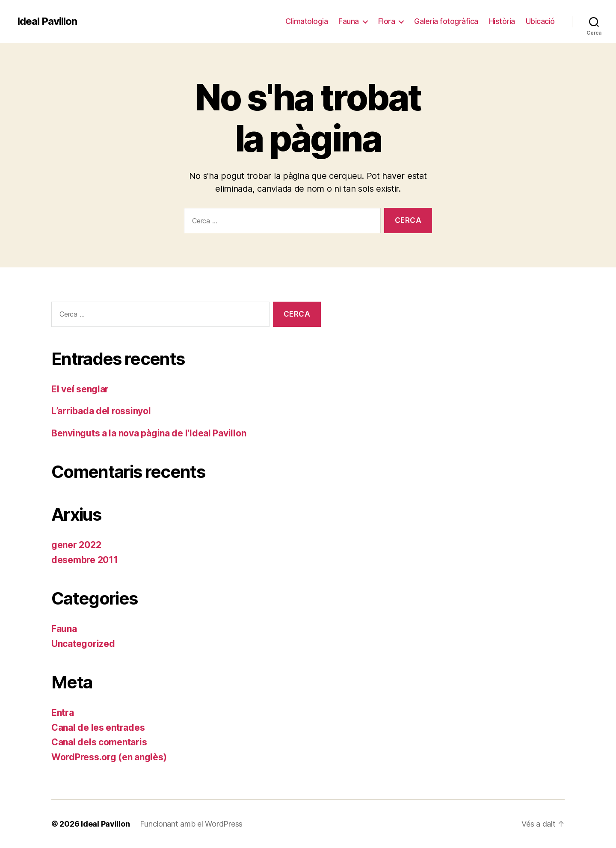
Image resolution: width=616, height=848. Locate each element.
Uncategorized (83, 644)
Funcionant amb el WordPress (191, 824)
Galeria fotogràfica (446, 21)
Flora (387, 21)
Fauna (349, 21)
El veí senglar (80, 389)
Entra (63, 713)
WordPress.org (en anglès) (109, 757)
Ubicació (540, 21)
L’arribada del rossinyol (101, 411)
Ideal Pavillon (47, 21)
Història (502, 21)
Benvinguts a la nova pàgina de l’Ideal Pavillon (149, 433)
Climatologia (307, 21)
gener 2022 (76, 545)
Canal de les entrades (98, 728)
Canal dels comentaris (99, 742)
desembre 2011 (85, 560)
